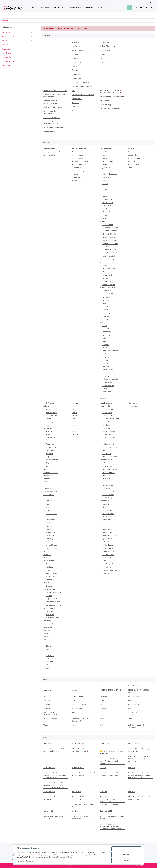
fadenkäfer (107, 332)
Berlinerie (78, 168)
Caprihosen (50, 517)
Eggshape (50, 567)
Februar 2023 (48, 811)
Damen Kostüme (109, 269)
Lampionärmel (51, 450)
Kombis (105, 183)
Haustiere (106, 297)
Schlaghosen (51, 542)
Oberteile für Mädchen (111, 240)
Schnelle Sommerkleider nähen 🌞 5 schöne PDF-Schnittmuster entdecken (111, 751)
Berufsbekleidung (109, 294)
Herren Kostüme (109, 272)
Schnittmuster (77, 98)
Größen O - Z (76, 78)
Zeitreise (47, 643)
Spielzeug (106, 313)
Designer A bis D (106, 406)
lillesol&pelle (105, 696)
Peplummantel (51, 573)
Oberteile (106, 158)
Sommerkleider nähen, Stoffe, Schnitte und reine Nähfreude (54, 750)
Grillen (48, 419)
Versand (75, 54)
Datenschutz (31, 861)
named (77, 174)
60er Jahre (50, 659)
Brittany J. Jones (108, 444)
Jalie (104, 338)
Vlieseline (47, 725)
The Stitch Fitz (108, 567)
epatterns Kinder (78, 158)
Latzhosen (50, 529)
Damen (103, 155)
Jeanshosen (50, 526)
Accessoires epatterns (80, 161)
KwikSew (106, 344)
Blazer (48, 498)
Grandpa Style (49, 494)
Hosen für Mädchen (110, 234)
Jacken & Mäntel (108, 168)
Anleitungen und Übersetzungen (112, 97)
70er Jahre (50, 662)
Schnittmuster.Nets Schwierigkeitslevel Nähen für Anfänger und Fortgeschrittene (111, 826)
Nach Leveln (6, 57)
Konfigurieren (126, 855)
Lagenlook (47, 554)
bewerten (75, 42)
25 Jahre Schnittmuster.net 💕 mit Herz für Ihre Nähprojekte (111, 92)
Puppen (105, 307)
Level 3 (74, 412)
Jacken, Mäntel (108, 202)
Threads (131, 168)
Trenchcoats (50, 577)
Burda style (132, 155)
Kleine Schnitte (49, 551)
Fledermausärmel (52, 444)
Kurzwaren (133, 403)
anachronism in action (111, 419)
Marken (103, 322)
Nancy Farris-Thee (109, 529)
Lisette (105, 507)
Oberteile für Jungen (110, 243)
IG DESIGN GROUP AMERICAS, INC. (139, 691)
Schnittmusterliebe (50, 608)
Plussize (106, 171)
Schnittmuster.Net (50, 719)
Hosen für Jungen (109, 237)
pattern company (109, 373)
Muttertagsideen (52, 422)
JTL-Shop (146, 865)
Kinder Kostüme (108, 275)
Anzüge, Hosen (108, 199)
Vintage (46, 633)
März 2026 (47, 743)
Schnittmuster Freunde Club (110, 109)
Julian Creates (108, 485)
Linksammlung (105, 105)
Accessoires (107, 177)
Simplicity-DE (107, 382)
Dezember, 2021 (106, 811)
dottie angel (107, 453)
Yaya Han (106, 573)
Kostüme (103, 262)
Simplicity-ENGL (108, 385)
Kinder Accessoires (110, 259)
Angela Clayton (108, 425)
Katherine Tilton (108, 491)
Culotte (49, 523)
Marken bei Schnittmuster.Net (52, 8)
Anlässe (46, 406)
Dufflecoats (50, 564)
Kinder (102, 221)
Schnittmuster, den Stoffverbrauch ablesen (52, 123)
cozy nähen (48, 479)
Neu (130, 152)
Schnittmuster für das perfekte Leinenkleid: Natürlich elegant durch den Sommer (140, 775)
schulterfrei (48, 621)
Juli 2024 (103, 767)
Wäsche (105, 218)
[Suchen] (116, 8)
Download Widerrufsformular (82, 86)
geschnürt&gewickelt (51, 491)
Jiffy (104, 482)
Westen (49, 507)
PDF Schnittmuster (9, 37)
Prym (130, 708)
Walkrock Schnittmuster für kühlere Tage (82, 798)
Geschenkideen (52, 416)
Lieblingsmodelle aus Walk (53, 152)
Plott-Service (76, 152)
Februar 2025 (133, 743)
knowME (106, 341)
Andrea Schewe (108, 422)
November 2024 (78, 767)
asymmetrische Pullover (55, 592)
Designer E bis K (106, 460)
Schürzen (106, 310)
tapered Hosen (51, 545)
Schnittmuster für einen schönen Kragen (112, 818)
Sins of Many (107, 558)
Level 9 (74, 431)
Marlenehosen (51, 532)
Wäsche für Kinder (109, 256)
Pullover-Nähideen (50, 589)
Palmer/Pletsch (108, 542)
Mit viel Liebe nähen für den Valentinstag (54, 818)
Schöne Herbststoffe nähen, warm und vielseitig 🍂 (82, 750)
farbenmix (106, 335)
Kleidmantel (50, 570)
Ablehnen (126, 860)
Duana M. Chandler (110, 457)
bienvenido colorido (79, 686)
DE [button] (151, 2)
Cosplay (105, 265)
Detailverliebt (48, 482)
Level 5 (74, 419)
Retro (105, 187)
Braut (105, 180)
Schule (48, 425)
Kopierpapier (105, 395)
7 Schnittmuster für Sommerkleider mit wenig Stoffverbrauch (109, 799)
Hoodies (49, 595)
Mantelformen (49, 561)
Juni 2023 (103, 791)
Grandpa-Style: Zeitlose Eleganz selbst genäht (140, 750)
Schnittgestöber (8, 33)
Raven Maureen (108, 548)
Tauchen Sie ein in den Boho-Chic (82, 806)
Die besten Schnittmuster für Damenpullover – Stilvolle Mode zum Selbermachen (55, 775)
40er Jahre (50, 652)
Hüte (104, 303)
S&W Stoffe (76, 712)
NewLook (106, 366)
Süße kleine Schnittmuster (110, 805)
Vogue (105, 389)
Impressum (20, 861)
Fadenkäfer (47, 690)
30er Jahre (50, 649)
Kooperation (104, 101)
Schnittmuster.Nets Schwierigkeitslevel (50, 102)
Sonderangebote (135, 406)
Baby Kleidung (108, 224)
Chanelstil (50, 586)
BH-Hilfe (75, 66)
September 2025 (78, 743)
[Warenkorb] (149, 8)
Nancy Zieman (108, 532)
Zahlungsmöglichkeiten (80, 82)
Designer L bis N (106, 501)
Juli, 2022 (75, 811)
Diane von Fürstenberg (111, 447)
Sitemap (103, 58)
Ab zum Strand (51, 409)
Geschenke (76, 46)
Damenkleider (108, 161)
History (105, 278)
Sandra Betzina (108, 551)
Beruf (105, 209)
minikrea (106, 360)
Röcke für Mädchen (110, 231)
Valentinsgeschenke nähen (53, 128)
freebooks (75, 180)
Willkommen (76, 62)
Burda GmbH (133, 686)
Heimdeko (106, 300)
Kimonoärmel (51, 447)
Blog (73, 111)
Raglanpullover (52, 599)
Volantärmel (50, 466)
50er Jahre (50, 655)
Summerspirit (48, 627)
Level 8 (74, 428)
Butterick (106, 329)
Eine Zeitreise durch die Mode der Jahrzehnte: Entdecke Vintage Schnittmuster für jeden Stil (56, 785)
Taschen (106, 316)
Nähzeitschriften (78, 106)
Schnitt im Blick (49, 155)
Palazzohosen (51, 535)
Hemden (49, 501)
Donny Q (106, 450)
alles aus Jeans (51, 412)
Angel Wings (51, 431)
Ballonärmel (50, 434)
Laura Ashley (107, 504)
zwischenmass (80, 177)
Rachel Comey (108, 545)
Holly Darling (107, 476)
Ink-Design (106, 479)
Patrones (132, 161)
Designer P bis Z (106, 539)
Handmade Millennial (110, 469)
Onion (102, 704)
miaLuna (47, 700)
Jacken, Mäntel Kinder (111, 247)
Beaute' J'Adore (108, 434)
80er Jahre (50, 665)
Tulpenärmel (51, 463)
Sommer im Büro (50, 624)
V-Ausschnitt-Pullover (54, 605)
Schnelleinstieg (49, 132)
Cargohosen (50, 520)
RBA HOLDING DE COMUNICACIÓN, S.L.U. (52, 713)
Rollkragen (50, 614)
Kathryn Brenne (108, 494)
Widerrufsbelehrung (107, 46)
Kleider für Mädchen (110, 228)
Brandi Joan (107, 441)
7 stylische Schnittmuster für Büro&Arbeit (82, 818)
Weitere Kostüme (109, 284)
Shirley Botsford (108, 554)
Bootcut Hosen (51, 513)
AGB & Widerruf (106, 50)
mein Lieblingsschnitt (82, 171)
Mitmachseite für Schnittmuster (55, 90)
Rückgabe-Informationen (81, 50)
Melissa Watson (108, 523)
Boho (45, 469)
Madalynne (107, 517)
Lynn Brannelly (108, 513)
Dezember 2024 (49, 767)
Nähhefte (5, 45)
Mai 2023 (132, 791)
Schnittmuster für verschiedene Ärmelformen (55, 798)
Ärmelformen (48, 428)
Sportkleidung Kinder (110, 253)
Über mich (76, 70)
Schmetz (103, 712)
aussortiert (104, 398)
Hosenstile (47, 510)
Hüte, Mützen (108, 212)
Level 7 (74, 425)
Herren (103, 193)
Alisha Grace (107, 412)
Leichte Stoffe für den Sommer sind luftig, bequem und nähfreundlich (111, 761)
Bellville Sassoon (109, 438)
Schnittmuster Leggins (52, 117)
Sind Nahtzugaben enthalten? (54, 107)
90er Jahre (50, 668)
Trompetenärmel (52, 460)
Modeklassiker (49, 583)
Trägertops (47, 630)
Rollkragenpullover (53, 602)
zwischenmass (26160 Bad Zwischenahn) (138, 726)
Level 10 (75, 434)
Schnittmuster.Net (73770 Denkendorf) (81, 720)
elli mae (105, 463)
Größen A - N (76, 74)
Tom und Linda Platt (110, 570)
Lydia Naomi (107, 510)
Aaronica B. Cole (109, 409)
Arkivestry (106, 428)
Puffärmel (50, 453)
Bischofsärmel (51, 438)
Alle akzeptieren (126, 849)
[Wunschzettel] (141, 8)
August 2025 (105, 743)
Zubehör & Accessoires (108, 288)
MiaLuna (106, 354)
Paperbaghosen (52, 539)
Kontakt (103, 54)
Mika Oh (106, 357)
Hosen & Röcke (108, 164)
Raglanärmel (51, 457)
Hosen (48, 504)
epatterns (90, 8)
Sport (105, 190)
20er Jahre (50, 646)
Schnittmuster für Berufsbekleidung (50, 112)
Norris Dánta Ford (109, 535)
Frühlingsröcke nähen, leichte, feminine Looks (54, 96)
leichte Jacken (48, 558)
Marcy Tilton (107, 520)
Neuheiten (104, 152)
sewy (102, 719)
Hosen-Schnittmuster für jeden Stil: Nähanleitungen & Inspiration (140, 759)
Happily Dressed (109, 472)
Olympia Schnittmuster (80, 704)
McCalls (105, 348)
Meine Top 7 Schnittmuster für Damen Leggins (140, 798)
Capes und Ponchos (51, 472)
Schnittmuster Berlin (110, 379)
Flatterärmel (50, 441)
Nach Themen (7, 53)
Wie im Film (48, 640)
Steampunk (107, 281)
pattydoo (106, 376)
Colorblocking (48, 476)
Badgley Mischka (109, 431)
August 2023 (76, 791)
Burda (105, 325)
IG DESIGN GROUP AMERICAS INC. (111, 691)
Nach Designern (8, 65)
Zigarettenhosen (52, 548)
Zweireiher (50, 580)
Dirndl (46, 485)
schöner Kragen (49, 611)
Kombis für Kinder (109, 250)
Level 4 (74, 416)
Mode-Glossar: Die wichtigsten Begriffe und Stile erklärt (111, 774)
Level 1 (74, 406)
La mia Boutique (134, 158)
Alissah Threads (108, 416)
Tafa (104, 561)
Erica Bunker (107, 466)
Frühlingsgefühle (50, 488)
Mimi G (105, 526)
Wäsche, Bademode (110, 174)
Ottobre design (108, 370)
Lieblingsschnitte (106, 319)
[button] (136, 8)
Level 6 (74, 422)
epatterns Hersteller (79, 164)
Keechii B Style (108, 498)
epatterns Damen (78, 155)
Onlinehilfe (76, 58)
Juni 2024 (132, 767)
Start (73, 90)
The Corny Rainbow (110, 564)
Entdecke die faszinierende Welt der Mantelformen (84, 774)
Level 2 (74, 409)
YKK (101, 725)
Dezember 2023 (49, 791)
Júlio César (106, 488)
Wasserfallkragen (52, 618)
